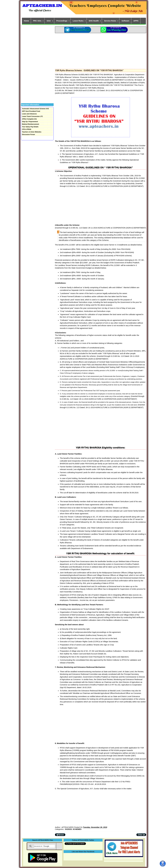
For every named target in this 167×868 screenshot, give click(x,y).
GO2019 (68, 829)
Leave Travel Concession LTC (32, 116)
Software (125, 21)
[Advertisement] (101, 50)
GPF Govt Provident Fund (31, 111)
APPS (136, 21)
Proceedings (62, 21)
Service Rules (110, 21)
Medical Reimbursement (31, 124)
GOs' (49, 21)
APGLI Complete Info (29, 119)
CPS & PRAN (27, 129)
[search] (44, 846)
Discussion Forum (29, 135)
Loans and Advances (29, 114)
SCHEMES (77, 829)
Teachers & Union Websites (32, 132)
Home (26, 21)
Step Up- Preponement (30, 122)
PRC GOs (37, 21)
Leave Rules (78, 21)
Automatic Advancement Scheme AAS (35, 109)
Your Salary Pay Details (30, 127)
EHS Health (94, 21)
